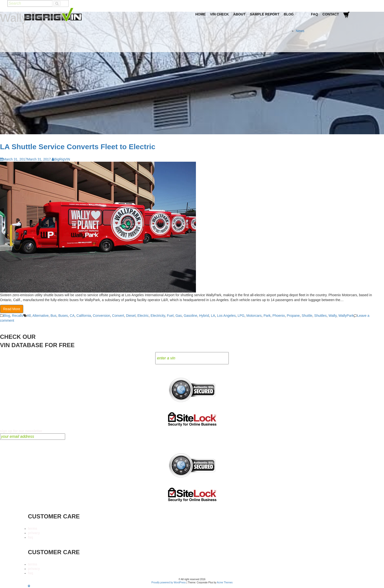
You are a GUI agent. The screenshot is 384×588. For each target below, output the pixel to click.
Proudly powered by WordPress (168, 582)
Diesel (131, 316)
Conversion (102, 316)
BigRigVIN (61, 159)
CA (72, 316)
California (84, 316)
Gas (179, 316)
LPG (241, 316)
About (239, 14)
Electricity (158, 316)
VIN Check (219, 14)
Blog (289, 14)
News (300, 31)
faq (30, 537)
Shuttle (307, 316)
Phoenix (279, 316)
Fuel (170, 316)
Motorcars (254, 316)
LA (213, 316)
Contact (331, 14)
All (29, 316)
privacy (34, 533)
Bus (53, 316)
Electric (143, 316)
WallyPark (346, 316)
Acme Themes (225, 582)
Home (200, 14)
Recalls (18, 316)
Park (267, 316)
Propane (293, 316)
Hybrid (204, 316)
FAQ (315, 14)
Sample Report (265, 14)
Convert (118, 316)
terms (33, 528)
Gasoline (190, 316)
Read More (12, 309)
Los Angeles (226, 316)
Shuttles (320, 316)
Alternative (40, 316)
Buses (63, 316)
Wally (332, 316)
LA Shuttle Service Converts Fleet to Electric (78, 147)
